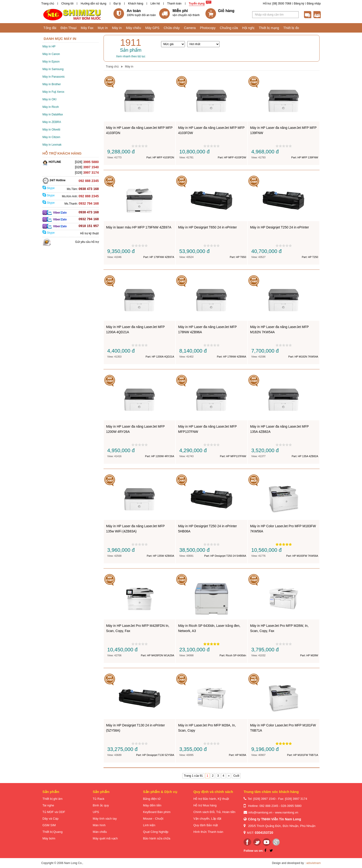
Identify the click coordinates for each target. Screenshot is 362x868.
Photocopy (208, 28)
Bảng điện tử (152, 799)
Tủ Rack (98, 799)
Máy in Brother (52, 84)
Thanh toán (174, 4)
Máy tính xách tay (105, 819)
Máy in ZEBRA (52, 122)
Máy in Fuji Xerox (53, 92)
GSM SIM (49, 825)
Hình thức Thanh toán (208, 832)
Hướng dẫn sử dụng (93, 4)
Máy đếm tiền (152, 805)
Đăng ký (299, 4)
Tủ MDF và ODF (54, 812)
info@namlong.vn (260, 812)
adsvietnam (314, 863)
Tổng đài (50, 28)
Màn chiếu (100, 832)
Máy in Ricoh (51, 107)
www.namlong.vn (287, 812)
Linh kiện (149, 825)
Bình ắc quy (101, 805)
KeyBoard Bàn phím (157, 812)
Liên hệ (155, 4)
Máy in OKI (49, 99)
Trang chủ (48, 4)
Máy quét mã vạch (105, 838)
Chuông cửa (229, 28)
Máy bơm (49, 838)
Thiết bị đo (291, 28)
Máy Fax (87, 28)
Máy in (117, 28)
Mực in (103, 28)
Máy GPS (152, 28)
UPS (96, 812)
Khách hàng (136, 4)
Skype (49, 188)
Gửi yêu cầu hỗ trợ (87, 242)
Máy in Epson (51, 62)
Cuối (236, 776)
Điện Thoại (69, 28)
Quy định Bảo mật (206, 825)
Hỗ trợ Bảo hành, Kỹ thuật (211, 799)
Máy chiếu (133, 28)
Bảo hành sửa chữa (157, 838)
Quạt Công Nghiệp (156, 832)
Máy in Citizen (51, 137)
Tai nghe (48, 805)
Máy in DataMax (53, 114)
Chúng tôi (67, 4)
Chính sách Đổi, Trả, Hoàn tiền (214, 812)
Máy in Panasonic (54, 77)
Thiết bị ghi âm (52, 799)
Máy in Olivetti (51, 130)
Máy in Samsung (53, 69)
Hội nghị (248, 28)
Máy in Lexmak (52, 145)
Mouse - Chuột (153, 819)
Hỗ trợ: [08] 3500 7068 (277, 4)
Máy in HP (49, 46)
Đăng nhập (314, 4)
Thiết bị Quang (52, 832)
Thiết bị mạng (269, 28)
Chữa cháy (172, 28)
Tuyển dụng (197, 4)
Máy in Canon (51, 54)
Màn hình (99, 825)
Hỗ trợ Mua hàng (205, 805)
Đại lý (117, 4)
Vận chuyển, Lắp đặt (207, 819)
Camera (190, 28)
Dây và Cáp (50, 819)
